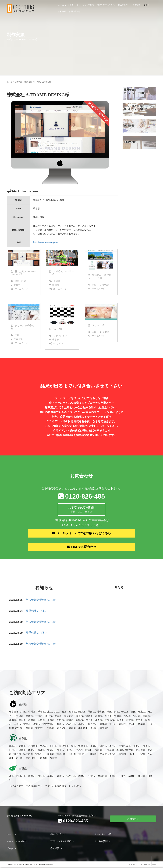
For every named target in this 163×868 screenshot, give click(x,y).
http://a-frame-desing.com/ (46, 242)
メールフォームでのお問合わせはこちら (84, 533)
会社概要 (62, 11)
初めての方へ (124, 5)
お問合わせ (133, 819)
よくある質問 (101, 842)
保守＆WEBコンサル (106, 5)
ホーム (10, 82)
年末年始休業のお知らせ (41, 600)
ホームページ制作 (66, 5)
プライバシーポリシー (148, 865)
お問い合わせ (75, 11)
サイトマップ (132, 865)
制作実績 (136, 5)
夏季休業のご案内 (37, 611)
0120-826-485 (85, 496)
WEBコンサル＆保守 (61, 842)
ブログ (146, 5)
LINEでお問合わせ (84, 547)
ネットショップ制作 (85, 5)
